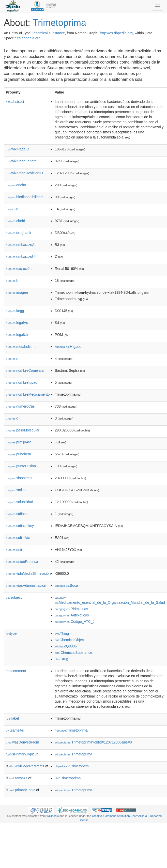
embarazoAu (21, 245)
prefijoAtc (18, 442)
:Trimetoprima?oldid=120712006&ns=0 (93, 742)
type (11, 633)
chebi (15, 221)
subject (14, 597)
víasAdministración (26, 585)
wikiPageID (18, 149)
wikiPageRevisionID (24, 173)
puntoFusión (21, 466)
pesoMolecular (23, 430)
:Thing (62, 633)
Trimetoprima (59, 23)
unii (14, 550)
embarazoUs (21, 257)
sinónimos (19, 478)
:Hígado (68, 347)
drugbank (18, 233)
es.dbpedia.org (29, 38)
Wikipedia (53, 816)
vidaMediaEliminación (28, 573)
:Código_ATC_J (74, 622)
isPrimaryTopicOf (22, 754)
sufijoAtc (18, 538)
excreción (19, 269)
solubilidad (19, 502)
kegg (15, 311)
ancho (16, 185)
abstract (15, 102)
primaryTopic (22, 790)
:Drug (61, 659)
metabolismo (21, 347)
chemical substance (49, 33)
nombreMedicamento (28, 394)
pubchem (18, 454)
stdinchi (17, 514)
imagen (17, 292)
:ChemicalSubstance (73, 653)
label (12, 718)
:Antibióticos (72, 615)
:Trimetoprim (72, 766)
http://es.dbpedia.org (116, 33)
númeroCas (20, 406)
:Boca (66, 585)
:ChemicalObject (70, 640)
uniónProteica (22, 562)
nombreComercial (25, 370)
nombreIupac (21, 382)
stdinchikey (20, 526)
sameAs (15, 730)
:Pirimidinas (71, 609)
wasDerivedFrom (22, 742)
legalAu (17, 323)
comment (16, 671)
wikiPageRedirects (27, 766)
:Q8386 (66, 646)
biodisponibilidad (24, 197)
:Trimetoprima (71, 730)
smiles (16, 490)
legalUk (17, 335)
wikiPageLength (21, 161)
